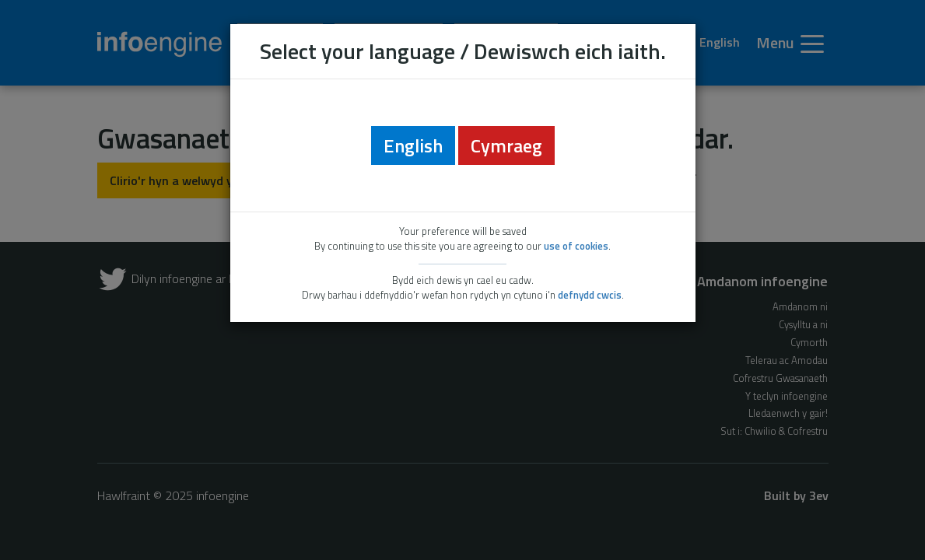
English (413, 145)
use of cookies (576, 246)
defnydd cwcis (590, 295)
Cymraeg (506, 145)
